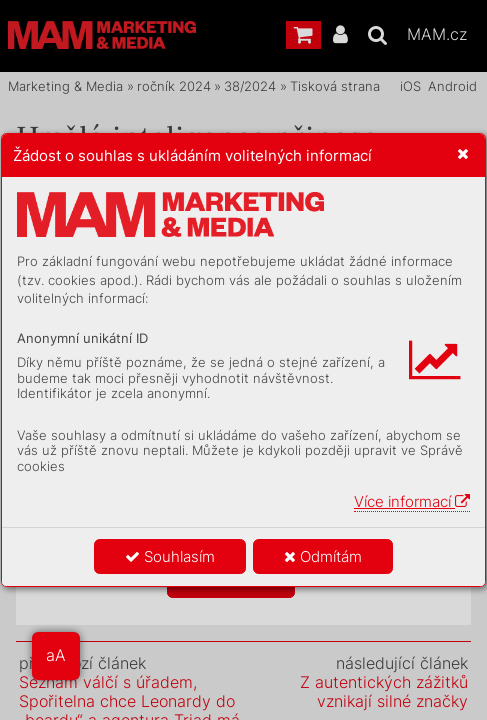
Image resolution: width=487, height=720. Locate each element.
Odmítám (323, 556)
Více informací (412, 501)
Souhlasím (170, 556)
